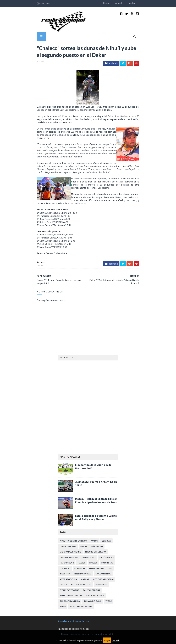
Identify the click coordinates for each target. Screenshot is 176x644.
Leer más (116, 640)
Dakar (27, 244)
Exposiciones (89, 533)
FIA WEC (82, 538)
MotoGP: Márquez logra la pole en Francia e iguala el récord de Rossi (96, 476)
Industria (65, 549)
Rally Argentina (92, 565)
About (132, 3)
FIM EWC (93, 538)
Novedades (102, 560)
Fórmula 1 (65, 544)
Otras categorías (69, 565)
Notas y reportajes (81, 560)
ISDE (110, 544)
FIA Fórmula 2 (107, 533)
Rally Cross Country (71, 571)
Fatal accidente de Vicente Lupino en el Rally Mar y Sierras (96, 493)
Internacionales (83, 549)
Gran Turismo (97, 544)
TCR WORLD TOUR (93, 576)
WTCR (63, 582)
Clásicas (106, 516)
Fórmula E (80, 544)
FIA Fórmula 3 (67, 538)
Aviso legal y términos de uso (73, 596)
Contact (145, 3)
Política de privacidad (69, 620)
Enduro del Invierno (70, 527)
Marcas (85, 554)
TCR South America (70, 576)
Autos (94, 516)
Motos (63, 560)
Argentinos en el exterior (73, 516)
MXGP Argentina (68, 554)
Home (120, 3)
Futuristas (107, 538)
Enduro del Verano (96, 527)
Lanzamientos (103, 549)
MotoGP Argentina (103, 554)
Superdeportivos (95, 571)
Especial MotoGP (69, 533)
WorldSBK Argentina (81, 582)
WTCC (109, 576)
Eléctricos (97, 522)
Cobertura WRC (68, 522)
